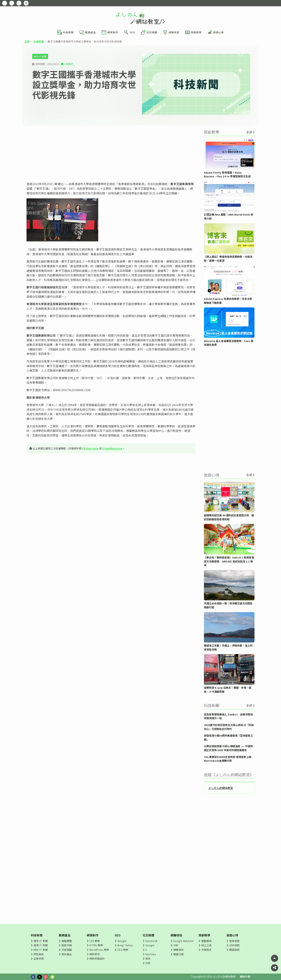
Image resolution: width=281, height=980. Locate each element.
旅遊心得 (232, 935)
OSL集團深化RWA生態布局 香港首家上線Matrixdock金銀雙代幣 (228, 759)
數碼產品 (65, 935)
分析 (148, 963)
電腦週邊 (67, 941)
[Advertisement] (111, 154)
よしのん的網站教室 (221, 788)
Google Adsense (183, 941)
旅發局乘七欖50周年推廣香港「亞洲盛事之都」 (228, 737)
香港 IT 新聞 (41, 945)
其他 (148, 958)
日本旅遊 (234, 945)
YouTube (151, 954)
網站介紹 (245, 976)
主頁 (27, 41)
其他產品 (67, 954)
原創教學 (204, 935)
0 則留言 (69, 64)
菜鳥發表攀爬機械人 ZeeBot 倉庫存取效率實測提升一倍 (228, 716)
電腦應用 (206, 941)
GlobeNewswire (112, 448)
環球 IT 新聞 (41, 941)
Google (122, 941)
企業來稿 (39, 958)
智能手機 (67, 945)
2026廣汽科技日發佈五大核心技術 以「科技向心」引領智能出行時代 (229, 727)
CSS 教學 (95, 941)
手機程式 (206, 950)
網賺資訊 (178, 950)
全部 (249, 132)
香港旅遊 (234, 941)
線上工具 (206, 945)
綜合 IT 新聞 (40, 56)
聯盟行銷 (178, 954)
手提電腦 (67, 950)
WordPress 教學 (99, 950)
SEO (118, 935)
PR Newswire (90, 448)
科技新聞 (39, 41)
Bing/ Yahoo (125, 945)
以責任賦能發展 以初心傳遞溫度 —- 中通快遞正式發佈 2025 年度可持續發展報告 (228, 748)
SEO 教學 (123, 950)
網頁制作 (93, 935)
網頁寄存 (95, 954)
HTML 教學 (96, 945)
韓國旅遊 (234, 950)
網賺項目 (176, 935)
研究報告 (39, 954)
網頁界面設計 (97, 958)
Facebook (151, 941)
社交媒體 (148, 935)
